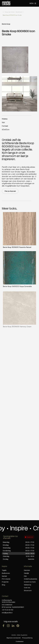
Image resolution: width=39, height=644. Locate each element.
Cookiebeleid (20, 641)
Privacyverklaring (27, 638)
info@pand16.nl (7, 613)
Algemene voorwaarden (14, 638)
